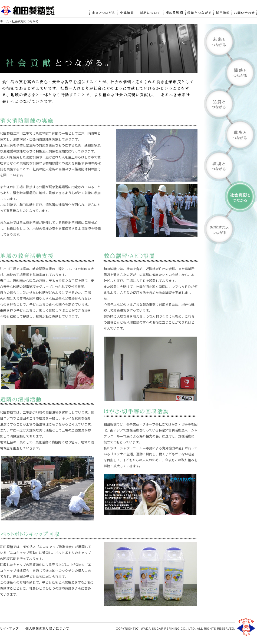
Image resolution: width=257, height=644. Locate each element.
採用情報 (223, 11)
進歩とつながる (230, 135)
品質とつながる (230, 104)
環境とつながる (199, 11)
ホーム (4, 21)
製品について (150, 11)
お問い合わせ (244, 11)
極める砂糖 (174, 11)
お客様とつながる (230, 229)
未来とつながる (103, 11)
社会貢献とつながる (230, 197)
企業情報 (127, 11)
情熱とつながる (230, 73)
